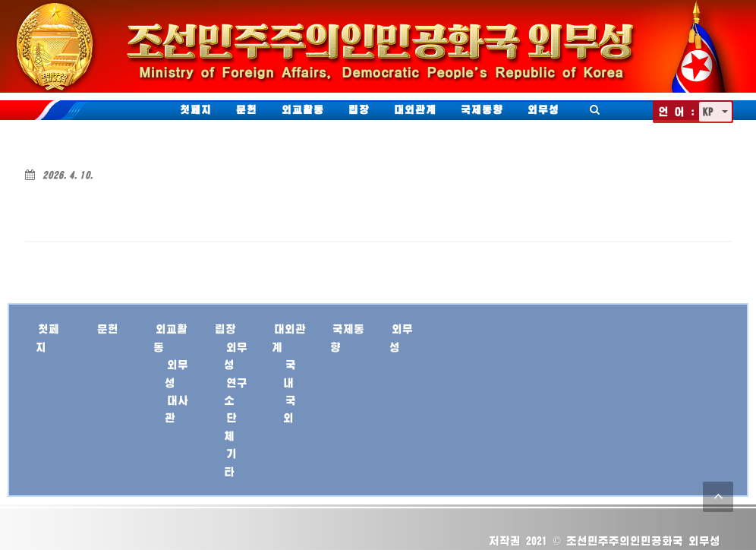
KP (711, 111)
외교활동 (303, 109)
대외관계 (415, 109)
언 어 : (677, 111)
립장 (359, 109)
